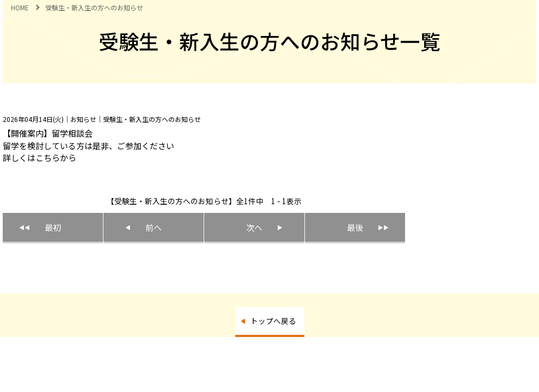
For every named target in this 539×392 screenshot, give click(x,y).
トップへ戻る (273, 321)
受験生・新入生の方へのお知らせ (94, 7)
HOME (20, 7)
